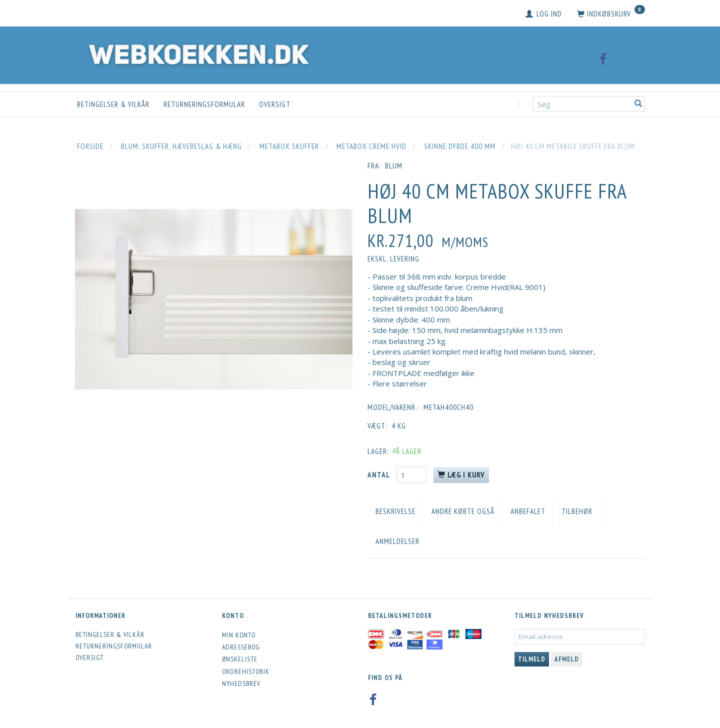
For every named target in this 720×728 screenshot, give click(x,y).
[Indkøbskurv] (611, 14)
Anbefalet (528, 511)
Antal (379, 475)
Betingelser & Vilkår (113, 104)
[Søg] (638, 104)
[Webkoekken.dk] (196, 53)
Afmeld (567, 659)
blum (394, 166)
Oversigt (275, 104)
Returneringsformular (204, 104)
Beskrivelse (395, 511)
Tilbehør (577, 511)
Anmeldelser (397, 541)
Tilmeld (532, 659)
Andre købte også (463, 511)
